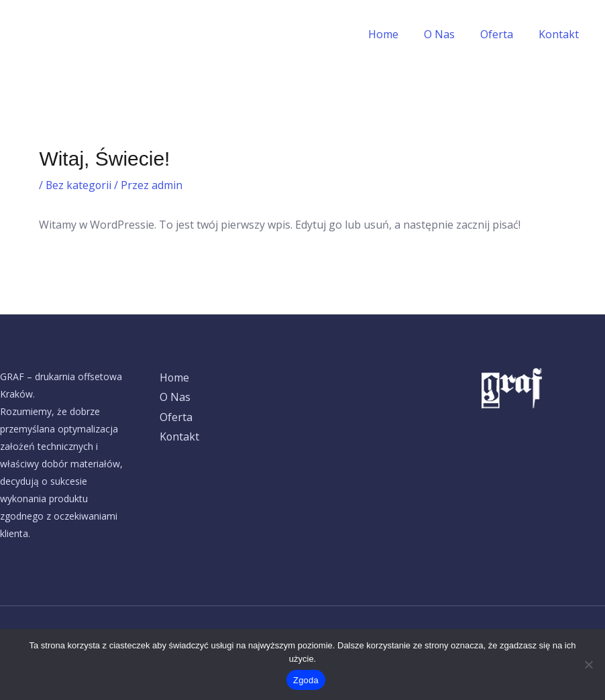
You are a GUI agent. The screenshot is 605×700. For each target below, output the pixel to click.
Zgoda (306, 680)
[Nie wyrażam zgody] (588, 664)
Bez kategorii (79, 185)
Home (397, 34)
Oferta (503, 34)
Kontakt (561, 34)
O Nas (449, 34)
